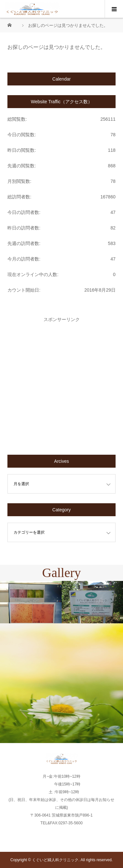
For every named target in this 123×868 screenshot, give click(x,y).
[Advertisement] (61, 383)
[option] (31, 602)
